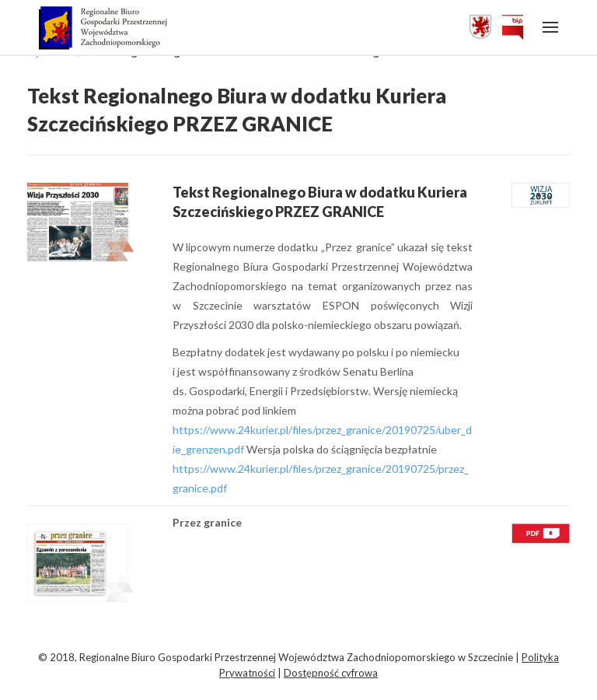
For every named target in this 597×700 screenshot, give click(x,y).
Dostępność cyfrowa (331, 673)
